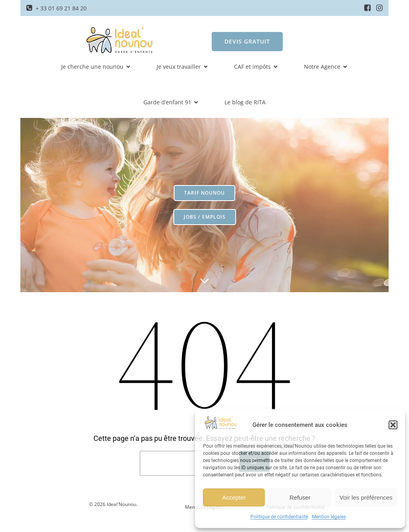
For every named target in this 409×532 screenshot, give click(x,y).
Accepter (234, 497)
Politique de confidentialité (279, 517)
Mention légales (329, 517)
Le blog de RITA (245, 102)
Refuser (300, 497)
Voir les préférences (366, 497)
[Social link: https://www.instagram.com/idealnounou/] (379, 8)
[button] (393, 425)
